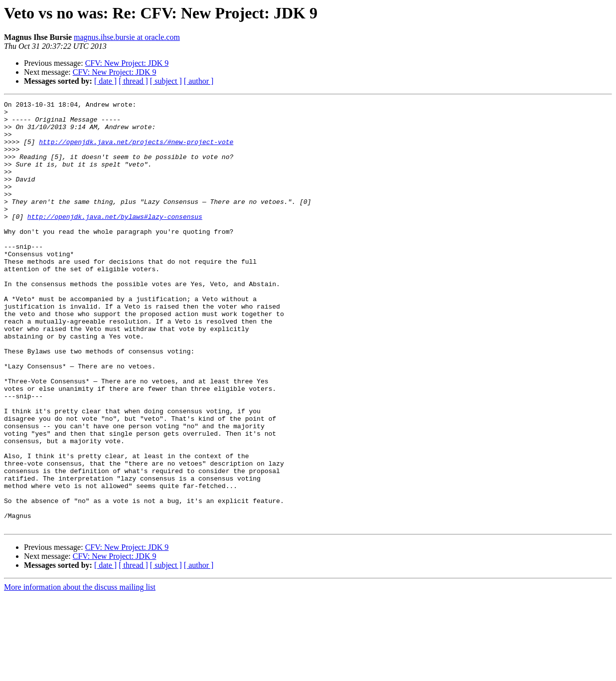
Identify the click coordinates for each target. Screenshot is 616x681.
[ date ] (105, 81)
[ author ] (199, 81)
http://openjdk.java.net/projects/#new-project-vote (136, 151)
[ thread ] (133, 81)
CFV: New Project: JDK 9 (127, 63)
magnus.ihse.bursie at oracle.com (127, 37)
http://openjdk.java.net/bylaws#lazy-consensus (115, 240)
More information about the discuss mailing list (80, 672)
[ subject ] (166, 81)
